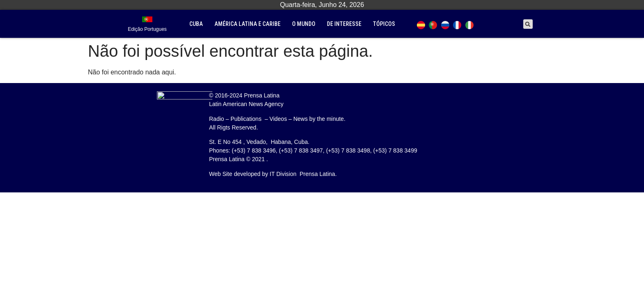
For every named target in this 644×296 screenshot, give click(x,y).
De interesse (344, 24)
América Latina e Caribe (247, 24)
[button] (528, 24)
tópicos (384, 24)
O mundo (304, 24)
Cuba (196, 24)
